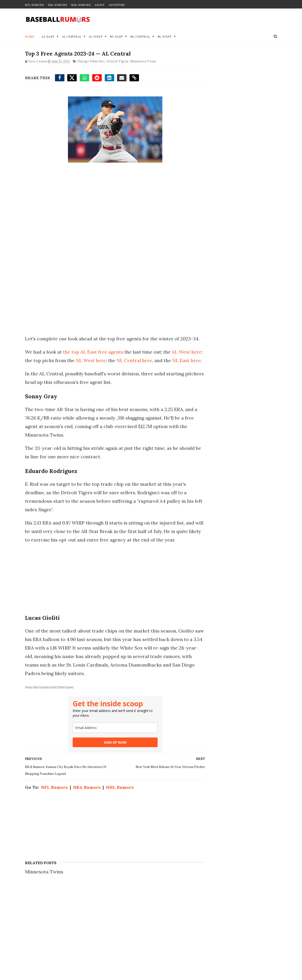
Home (30, 37)
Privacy (206, 945)
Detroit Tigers (117, 62)
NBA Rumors (57, 5)
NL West (165, 37)
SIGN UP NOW (111, 769)
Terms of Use (212, 955)
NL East (116, 37)
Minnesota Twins (143, 62)
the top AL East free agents (93, 361)
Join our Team (213, 940)
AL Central (72, 37)
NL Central (140, 37)
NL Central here (146, 369)
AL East (48, 37)
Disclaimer (210, 950)
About (100, 5)
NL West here (103, 369)
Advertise (117, 5)
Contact (206, 935)
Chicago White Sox (91, 62)
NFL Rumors (34, 5)
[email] (111, 754)
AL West (96, 37)
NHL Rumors (81, 5)
